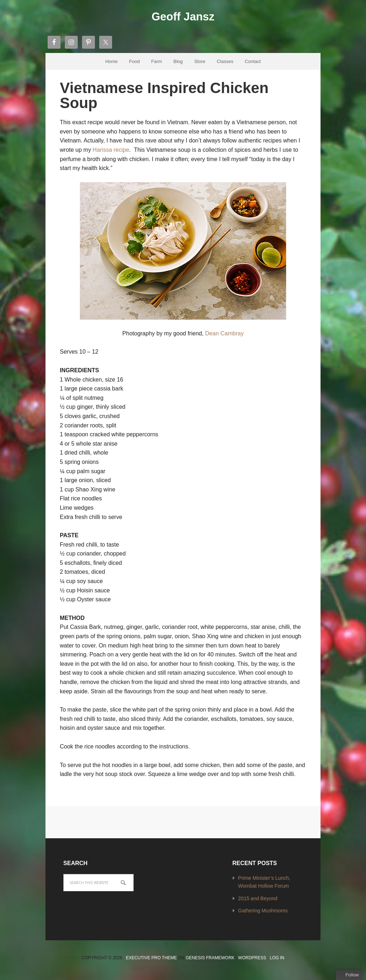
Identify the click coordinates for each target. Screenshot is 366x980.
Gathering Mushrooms (263, 915)
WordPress (252, 962)
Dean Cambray (225, 338)
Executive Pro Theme (151, 962)
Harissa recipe (111, 154)
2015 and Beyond (258, 902)
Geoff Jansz (183, 18)
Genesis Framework (210, 962)
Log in (277, 962)
